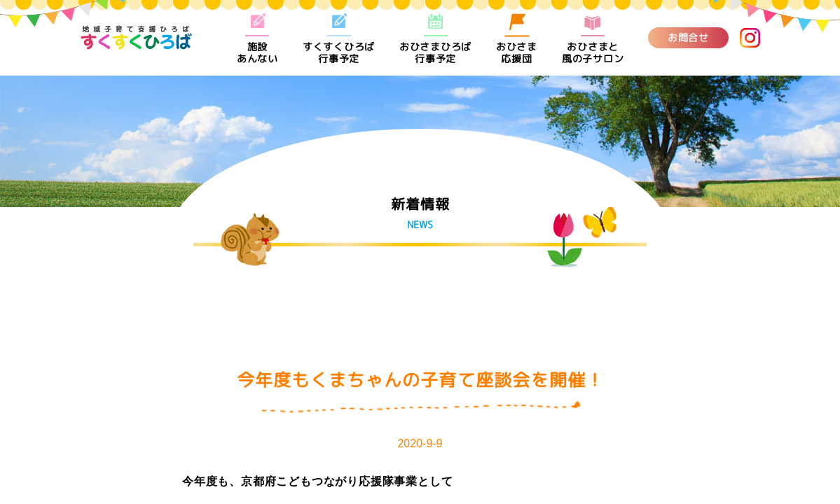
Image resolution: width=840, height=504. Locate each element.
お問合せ (688, 37)
